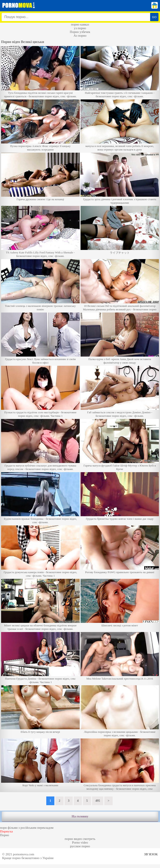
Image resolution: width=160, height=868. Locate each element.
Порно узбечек (80, 32)
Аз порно (80, 36)
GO (154, 17)
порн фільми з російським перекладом (27, 828)
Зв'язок (151, 854)
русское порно (80, 846)
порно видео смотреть (80, 839)
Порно (4, 835)
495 (98, 801)
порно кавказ (80, 24)
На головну (80, 816)
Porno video (80, 842)
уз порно (80, 28)
